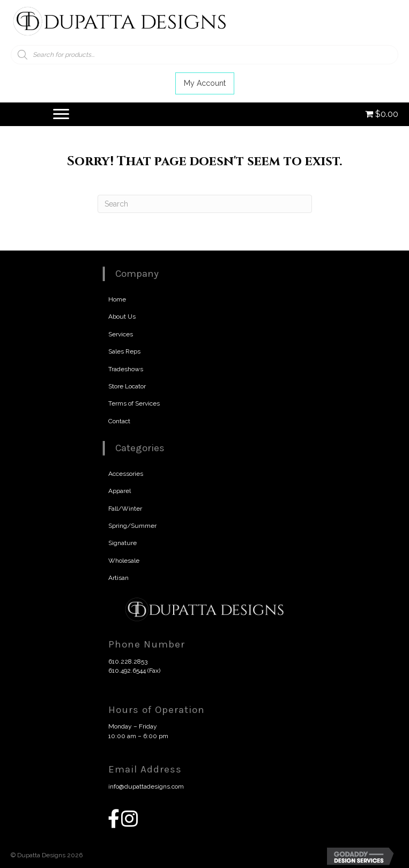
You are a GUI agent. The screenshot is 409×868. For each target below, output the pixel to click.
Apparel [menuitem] (120, 491)
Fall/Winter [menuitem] (125, 509)
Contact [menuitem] (119, 421)
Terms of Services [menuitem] (134, 403)
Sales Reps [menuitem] (124, 351)
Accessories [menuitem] (126, 474)
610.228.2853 (128, 661)
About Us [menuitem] (122, 317)
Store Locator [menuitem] (127, 386)
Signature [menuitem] (122, 543)
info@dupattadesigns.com (146, 786)
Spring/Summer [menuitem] (132, 526)
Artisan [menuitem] (118, 578)
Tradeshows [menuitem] (126, 369)
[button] (205, 83)
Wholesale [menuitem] (124, 561)
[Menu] (61, 114)
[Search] (205, 204)
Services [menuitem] (121, 334)
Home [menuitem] (117, 299)
